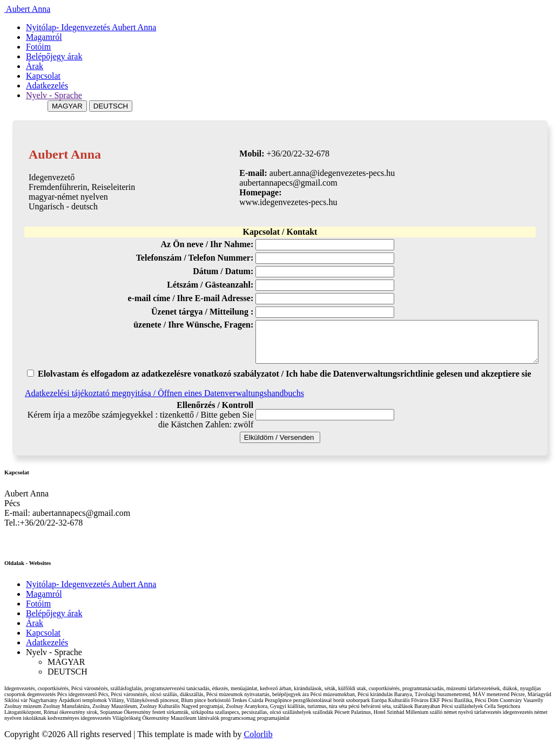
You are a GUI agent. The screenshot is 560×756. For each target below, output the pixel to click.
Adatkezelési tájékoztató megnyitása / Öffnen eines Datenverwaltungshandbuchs (164, 401)
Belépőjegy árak (54, 56)
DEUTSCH (111, 106)
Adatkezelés (47, 86)
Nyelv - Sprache (54, 95)
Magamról (44, 37)
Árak (35, 66)
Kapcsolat (43, 76)
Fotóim (38, 47)
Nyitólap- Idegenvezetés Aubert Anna (91, 27)
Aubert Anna (27, 9)
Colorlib (258, 742)
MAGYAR (67, 106)
